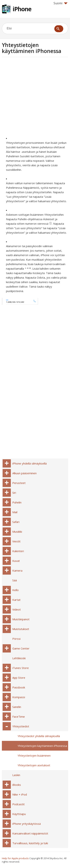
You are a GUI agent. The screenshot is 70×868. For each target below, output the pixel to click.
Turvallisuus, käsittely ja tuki (30, 843)
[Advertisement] (35, 98)
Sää (15, 580)
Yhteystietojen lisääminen (34, 755)
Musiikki (17, 532)
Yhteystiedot (21, 726)
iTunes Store (21, 668)
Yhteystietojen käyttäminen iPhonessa (42, 746)
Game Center (21, 648)
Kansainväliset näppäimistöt (30, 833)
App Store (19, 678)
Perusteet (19, 483)
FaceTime (19, 717)
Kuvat (16, 561)
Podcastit (18, 804)
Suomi (61, 3)
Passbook (19, 687)
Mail (15, 512)
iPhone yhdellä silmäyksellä (29, 463)
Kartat (16, 600)
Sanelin (17, 707)
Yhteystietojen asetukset (34, 765)
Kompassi (19, 697)
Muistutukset (21, 629)
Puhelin (17, 502)
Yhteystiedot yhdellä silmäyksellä (39, 736)
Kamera (17, 570)
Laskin (16, 775)
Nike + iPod (20, 794)
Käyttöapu (19, 814)
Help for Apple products (15, 858)
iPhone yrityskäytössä (27, 824)
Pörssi (16, 639)
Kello (15, 590)
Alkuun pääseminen (24, 473)
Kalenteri (18, 551)
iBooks (17, 785)
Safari (16, 522)
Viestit (16, 541)
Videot (17, 609)
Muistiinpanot (21, 619)
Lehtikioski (19, 658)
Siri (14, 493)
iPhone (22, 9)
